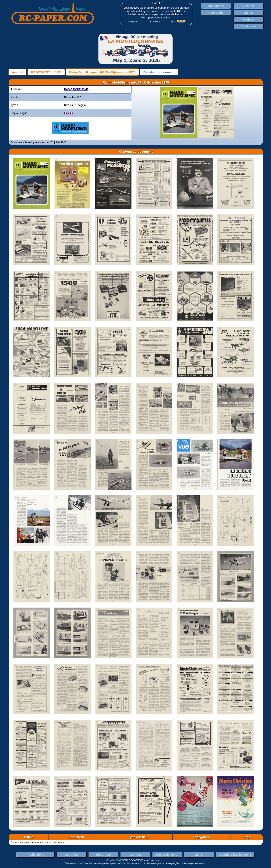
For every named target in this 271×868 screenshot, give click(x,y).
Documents (216, 6)
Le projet (71, 855)
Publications (35, 855)
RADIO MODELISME (46, 72)
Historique (103, 855)
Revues (249, 6)
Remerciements (167, 855)
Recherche (216, 13)
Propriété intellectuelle (235, 855)
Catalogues (248, 26)
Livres (248, 13)
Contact (135, 855)
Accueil (17, 72)
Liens (199, 855)
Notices (249, 19)
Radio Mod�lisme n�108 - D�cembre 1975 (102, 72)
